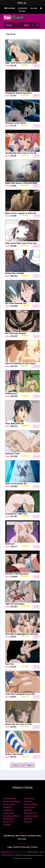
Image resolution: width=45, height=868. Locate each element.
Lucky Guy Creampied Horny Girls (20, 694)
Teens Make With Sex (15, 424)
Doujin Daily (29, 799)
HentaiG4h (7, 807)
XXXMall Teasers (31, 816)
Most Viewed (21, 836)
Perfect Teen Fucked (14, 754)
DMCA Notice (33, 852)
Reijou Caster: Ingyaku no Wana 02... (21, 213)
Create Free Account (21, 847)
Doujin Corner (9, 804)
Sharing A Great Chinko (16, 123)
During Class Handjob (15, 273)
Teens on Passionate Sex (16, 484)
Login (34, 8)
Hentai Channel (9, 799)
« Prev (15, 765)
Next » (30, 765)
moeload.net (8, 810)
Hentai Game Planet (12, 801)
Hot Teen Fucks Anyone (16, 334)
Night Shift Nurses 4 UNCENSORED (21, 63)
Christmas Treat (12, 454)
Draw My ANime (31, 804)
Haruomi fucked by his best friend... (21, 364)
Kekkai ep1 (10, 544)
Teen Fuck (9, 664)
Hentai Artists (30, 807)
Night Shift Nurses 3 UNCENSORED (21, 183)
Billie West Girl (30, 813)
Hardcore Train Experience (17, 574)
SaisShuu (28, 810)
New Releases (9, 836)
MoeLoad (28, 819)
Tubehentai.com (7, 852)
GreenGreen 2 (11, 394)
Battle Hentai (8, 819)
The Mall (7, 825)
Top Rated (32, 836)
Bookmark (10, 8)
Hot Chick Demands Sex (16, 304)
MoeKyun (28, 822)
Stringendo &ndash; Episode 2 (18, 93)
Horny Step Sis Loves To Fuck (18, 724)
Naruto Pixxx (8, 822)
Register (23, 8)
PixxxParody (8, 813)
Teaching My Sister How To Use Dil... (21, 153)
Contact (34, 847)
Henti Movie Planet (11, 816)
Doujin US (28, 801)
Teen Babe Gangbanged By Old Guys (21, 634)
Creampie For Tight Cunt (16, 514)
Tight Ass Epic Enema (15, 604)
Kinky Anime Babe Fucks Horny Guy (21, 243)
